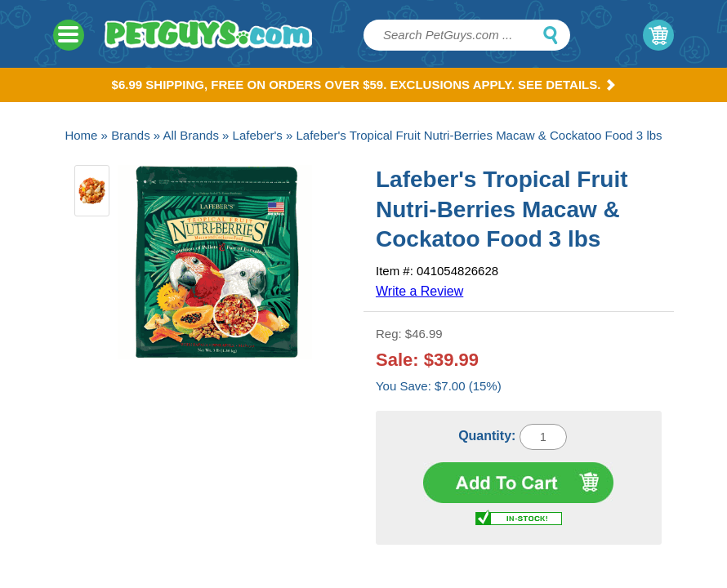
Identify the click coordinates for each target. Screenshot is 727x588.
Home (81, 135)
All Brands (191, 135)
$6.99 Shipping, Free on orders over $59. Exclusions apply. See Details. (364, 85)
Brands (131, 135)
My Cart (658, 35)
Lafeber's (258, 135)
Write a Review (419, 291)
